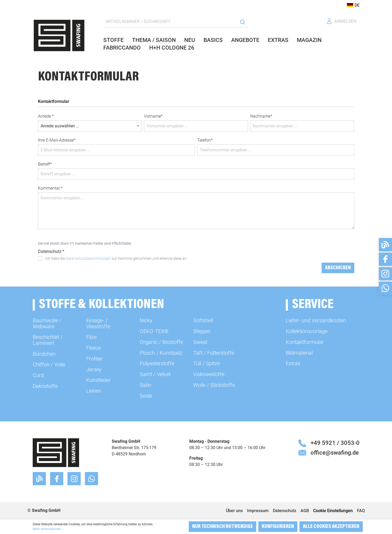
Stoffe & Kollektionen (102, 305)
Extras (293, 363)
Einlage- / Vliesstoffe (98, 323)
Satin (146, 385)
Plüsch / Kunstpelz (161, 353)
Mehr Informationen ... (48, 529)
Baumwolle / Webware (47, 323)
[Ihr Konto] (341, 21)
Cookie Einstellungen (333, 511)
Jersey (94, 369)
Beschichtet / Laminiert (48, 340)
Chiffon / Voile (49, 364)
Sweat (200, 342)
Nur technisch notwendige (222, 527)
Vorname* (153, 116)
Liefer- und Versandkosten (316, 320)
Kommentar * (50, 188)
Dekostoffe (45, 386)
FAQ (361, 511)
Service (313, 305)
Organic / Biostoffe (161, 342)
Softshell (203, 320)
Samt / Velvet (155, 374)
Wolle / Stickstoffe (214, 385)
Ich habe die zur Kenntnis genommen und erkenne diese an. (116, 258)
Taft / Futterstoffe (214, 353)
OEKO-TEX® (154, 331)
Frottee (94, 359)
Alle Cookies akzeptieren (331, 527)
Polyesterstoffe (157, 363)
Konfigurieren (278, 527)
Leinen (94, 391)
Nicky (146, 320)
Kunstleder (98, 380)
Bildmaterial (299, 353)
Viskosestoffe (209, 374)
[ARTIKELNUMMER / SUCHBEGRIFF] (170, 22)
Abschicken (338, 268)
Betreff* (45, 164)
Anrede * (46, 116)
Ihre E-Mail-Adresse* (57, 140)
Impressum (258, 511)
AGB (305, 511)
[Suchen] (242, 22)
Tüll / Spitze (207, 363)
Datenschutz (285, 511)
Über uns (234, 511)
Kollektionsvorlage (307, 331)
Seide (146, 396)
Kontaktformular (305, 342)
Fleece (93, 348)
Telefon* (205, 140)
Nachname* (261, 116)
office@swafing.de (335, 453)
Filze (91, 337)
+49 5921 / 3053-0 (335, 443)
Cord (38, 375)
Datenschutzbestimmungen (88, 258)
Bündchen (44, 354)
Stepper (202, 331)
